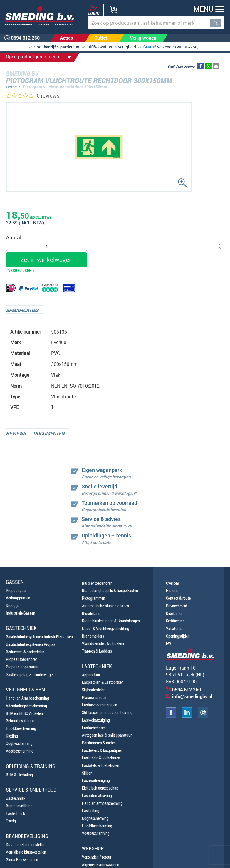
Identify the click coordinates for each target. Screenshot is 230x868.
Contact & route (178, 598)
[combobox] (156, 23)
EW (169, 643)
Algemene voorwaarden (101, 865)
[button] (207, 10)
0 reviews (48, 95)
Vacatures (174, 628)
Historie (172, 590)
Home (11, 87)
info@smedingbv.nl (192, 696)
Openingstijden (178, 636)
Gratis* (150, 47)
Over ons (173, 583)
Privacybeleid (177, 606)
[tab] (25, 310)
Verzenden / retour (97, 857)
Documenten (49, 433)
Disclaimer (174, 613)
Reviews (16, 433)
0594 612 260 (187, 690)
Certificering (175, 621)
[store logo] (37, 15)
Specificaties (22, 310)
